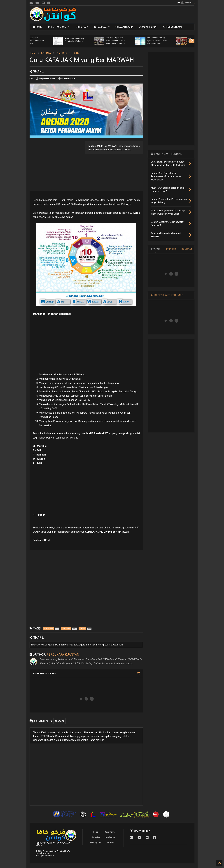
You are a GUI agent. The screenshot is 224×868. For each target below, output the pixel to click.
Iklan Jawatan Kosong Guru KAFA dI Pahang (176, 40)
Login (96, 832)
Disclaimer (110, 837)
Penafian (96, 837)
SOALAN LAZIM (124, 27)
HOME (37, 27)
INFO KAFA (82, 27)
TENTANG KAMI (59, 27)
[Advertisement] (138, 15)
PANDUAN (102, 27)
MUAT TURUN (148, 27)
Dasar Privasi (110, 832)
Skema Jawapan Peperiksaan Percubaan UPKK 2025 (135, 41)
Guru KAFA (62, 53)
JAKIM (76, 53)
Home (33, 53)
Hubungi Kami (96, 843)
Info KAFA (46, 53)
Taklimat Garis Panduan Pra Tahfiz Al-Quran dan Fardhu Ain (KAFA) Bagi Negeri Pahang (94, 39)
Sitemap (110, 843)
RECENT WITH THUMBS (167, 295)
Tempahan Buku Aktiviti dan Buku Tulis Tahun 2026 (53, 41)
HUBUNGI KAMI (172, 27)
